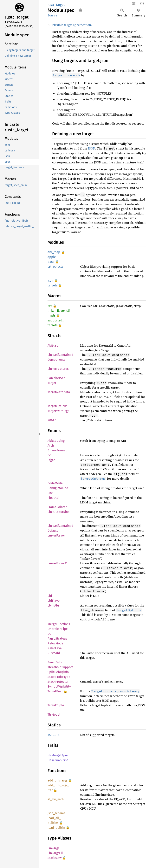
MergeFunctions (59, 624)
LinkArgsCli (55, 853)
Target (52, 383)
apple (52, 257)
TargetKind (55, 691)
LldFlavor (54, 601)
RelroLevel (55, 648)
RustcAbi (54, 653)
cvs (50, 306)
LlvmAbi (53, 605)
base (51, 262)
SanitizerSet (56, 378)
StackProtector (58, 682)
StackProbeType (59, 677)
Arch (51, 446)
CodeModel (56, 483)
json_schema (57, 813)
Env (50, 493)
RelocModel (56, 643)
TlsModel (54, 715)
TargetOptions (57, 406)
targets (52, 285)
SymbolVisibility (59, 686)
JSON (92, 148)
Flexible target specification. (72, 25)
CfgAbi (52, 460)
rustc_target (56, 5)
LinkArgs (53, 848)
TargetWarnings (58, 411)
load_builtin (56, 828)
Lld (50, 596)
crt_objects (55, 267)
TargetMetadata (59, 392)
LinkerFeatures (58, 369)
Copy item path (80, 10)
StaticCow (55, 858)
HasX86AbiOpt (58, 760)
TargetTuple (56, 705)
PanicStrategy (57, 639)
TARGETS (54, 735)
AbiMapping (56, 441)
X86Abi (52, 420)
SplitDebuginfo (58, 672)
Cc (49, 455)
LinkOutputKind (59, 512)
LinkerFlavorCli (58, 563)
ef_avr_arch (56, 799)
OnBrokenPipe (58, 629)
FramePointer (57, 507)
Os (49, 634)
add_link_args (57, 780)
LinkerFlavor (56, 535)
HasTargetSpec (58, 755)
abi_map (54, 252)
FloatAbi (53, 498)
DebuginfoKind (58, 488)
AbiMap (53, 346)
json (50, 281)
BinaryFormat (57, 450)
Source (52, 15)
